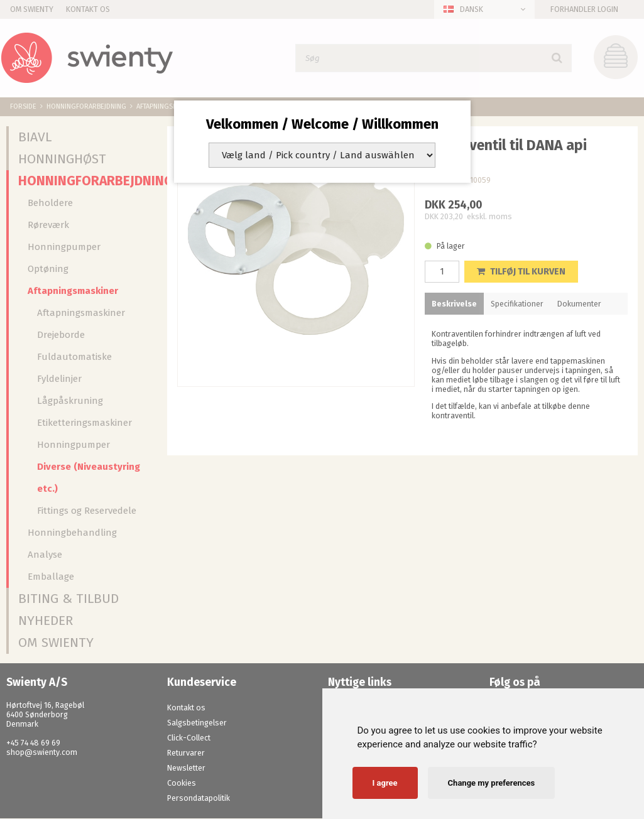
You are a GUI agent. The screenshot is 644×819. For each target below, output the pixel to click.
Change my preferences (492, 783)
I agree (385, 783)
